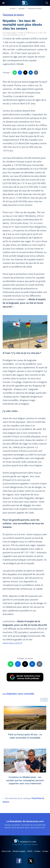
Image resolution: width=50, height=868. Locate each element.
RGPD (30, 851)
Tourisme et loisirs (35, 8)
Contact (45, 851)
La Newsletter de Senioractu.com (25, 821)
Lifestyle (22, 8)
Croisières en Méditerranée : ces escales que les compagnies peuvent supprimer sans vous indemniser (25, 780)
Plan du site (7, 851)
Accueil (13, 8)
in (31, 73)
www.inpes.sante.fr (13, 643)
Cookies (38, 851)
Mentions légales (19, 851)
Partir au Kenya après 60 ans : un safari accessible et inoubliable (25, 736)
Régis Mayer (11, 33)
